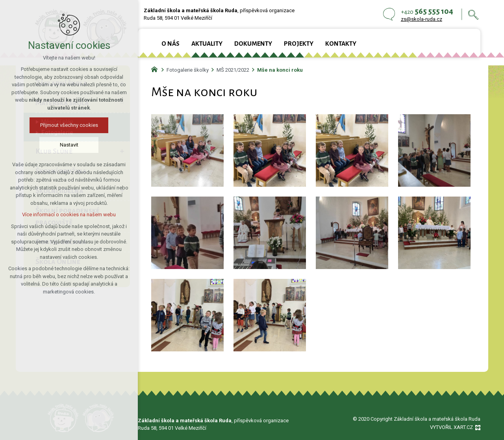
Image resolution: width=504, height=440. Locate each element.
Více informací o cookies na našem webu (69, 214)
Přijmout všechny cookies (69, 125)
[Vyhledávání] (473, 14)
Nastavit (69, 145)
